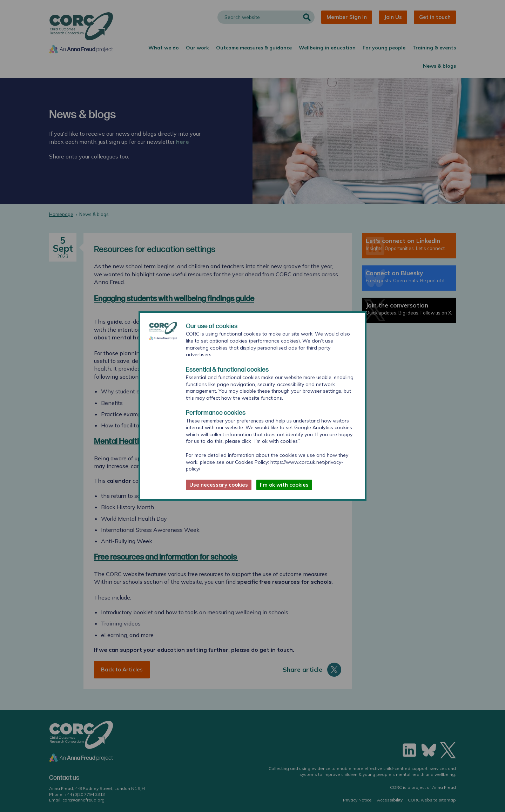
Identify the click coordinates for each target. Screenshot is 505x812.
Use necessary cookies (219, 485)
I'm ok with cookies (284, 485)
